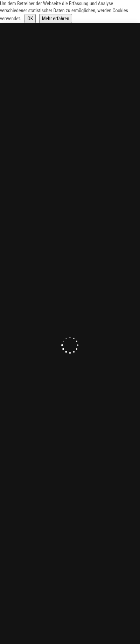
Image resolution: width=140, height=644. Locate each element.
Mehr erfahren (56, 19)
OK (30, 19)
